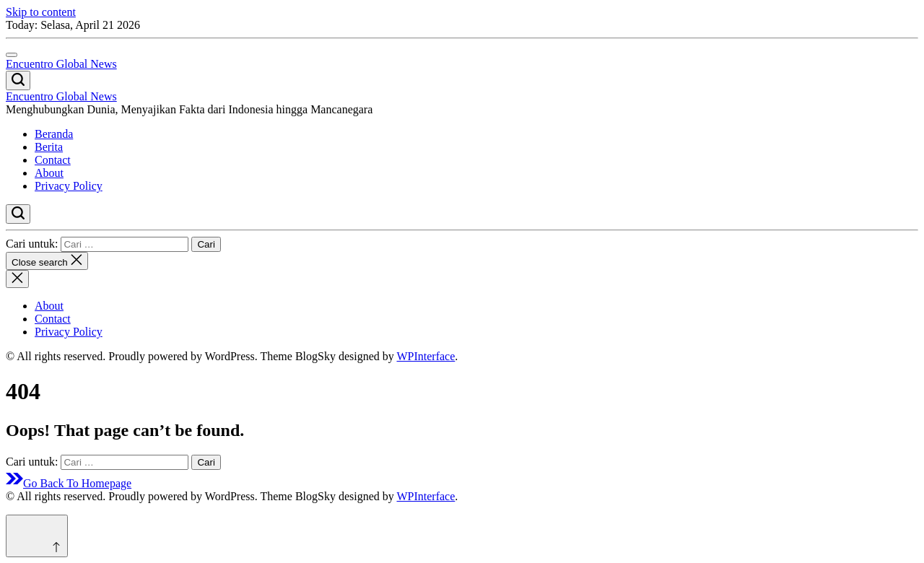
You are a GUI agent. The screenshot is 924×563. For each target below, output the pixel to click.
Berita (49, 147)
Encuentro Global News (61, 64)
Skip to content (41, 12)
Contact (53, 160)
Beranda (54, 134)
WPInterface (426, 356)
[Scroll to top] (37, 536)
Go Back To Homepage (69, 483)
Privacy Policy (69, 186)
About (49, 173)
